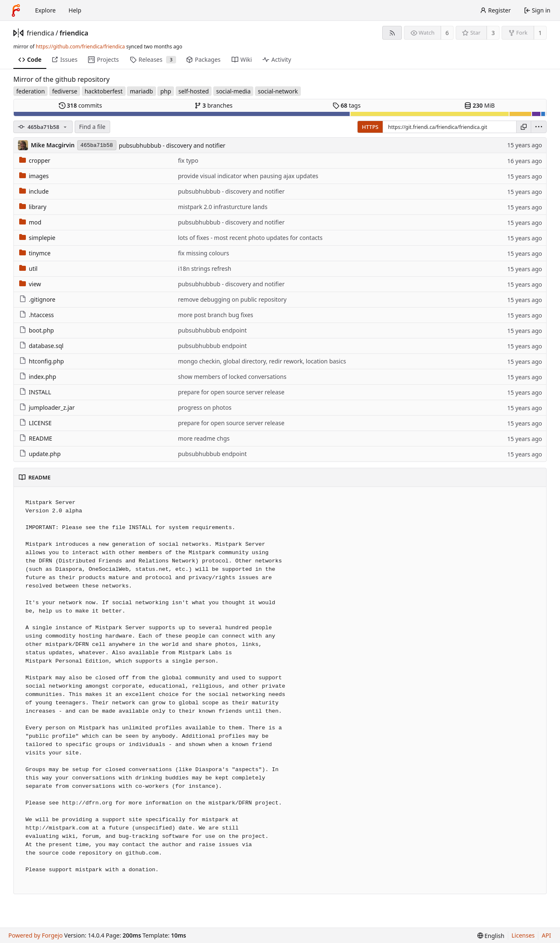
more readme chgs (204, 438)
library (33, 207)
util (28, 269)
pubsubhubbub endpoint (212, 330)
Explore (45, 10)
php (166, 91)
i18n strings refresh (204, 269)
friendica (40, 33)
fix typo (188, 160)
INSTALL (35, 392)
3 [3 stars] (493, 33)
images (34, 176)
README (36, 438)
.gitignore (37, 299)
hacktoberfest (104, 91)
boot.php (37, 330)
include (34, 191)
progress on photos (204, 407)
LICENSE (35, 423)
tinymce (35, 253)
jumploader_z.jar (47, 407)
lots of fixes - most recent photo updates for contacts (250, 238)
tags (347, 105)
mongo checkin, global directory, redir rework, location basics (262, 361)
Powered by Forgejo (35, 935)
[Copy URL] (524, 127)
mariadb (141, 91)
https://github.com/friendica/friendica (80, 47)
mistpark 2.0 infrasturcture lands (222, 207)
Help (75, 10)
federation (30, 91)
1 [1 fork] (540, 33)
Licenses (523, 935)
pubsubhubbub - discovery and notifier (172, 145)
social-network (278, 91)
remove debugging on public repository (232, 299)
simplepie (37, 238)
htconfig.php (42, 361)
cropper (35, 160)
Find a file (92, 127)
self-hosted (194, 91)
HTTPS (370, 127)
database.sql (41, 346)
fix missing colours (203, 253)
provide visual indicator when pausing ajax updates (248, 176)
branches (214, 105)
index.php (38, 377)
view (30, 284)
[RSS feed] (392, 33)
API (546, 935)
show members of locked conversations (232, 377)
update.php (40, 454)
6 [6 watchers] (447, 33)
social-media (233, 91)
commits (81, 105)
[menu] (539, 127)
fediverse (65, 91)
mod (30, 222)
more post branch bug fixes (215, 315)
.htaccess (37, 315)
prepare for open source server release (231, 392)
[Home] (16, 10)
